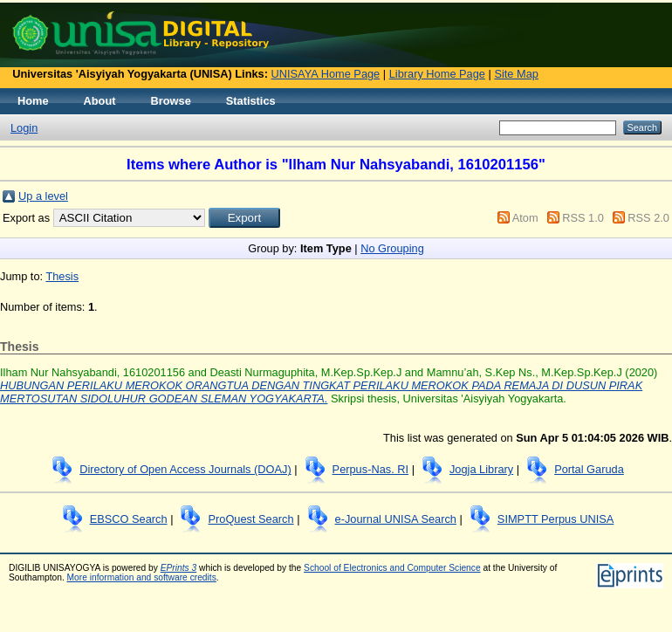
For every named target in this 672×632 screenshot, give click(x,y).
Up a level (43, 196)
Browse (171, 101)
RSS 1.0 (583, 218)
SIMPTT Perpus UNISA (555, 519)
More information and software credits (142, 577)
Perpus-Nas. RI (370, 469)
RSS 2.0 (648, 218)
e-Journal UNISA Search (396, 519)
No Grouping (392, 248)
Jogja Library (481, 469)
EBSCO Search (129, 519)
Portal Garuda (589, 469)
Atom (525, 218)
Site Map (516, 74)
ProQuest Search (250, 519)
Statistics (251, 101)
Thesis (62, 276)
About (100, 101)
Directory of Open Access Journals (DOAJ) (185, 469)
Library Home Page (437, 74)
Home (33, 101)
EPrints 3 (179, 568)
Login (24, 128)
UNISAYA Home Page (326, 74)
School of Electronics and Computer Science (392, 568)
